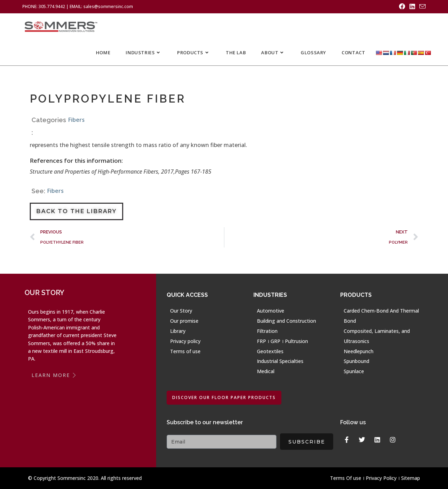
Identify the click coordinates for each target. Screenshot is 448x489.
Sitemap (411, 478)
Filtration (267, 331)
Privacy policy (185, 341)
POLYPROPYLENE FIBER (108, 99)
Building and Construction (286, 321)
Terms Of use (346, 478)
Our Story (181, 311)
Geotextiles (270, 351)
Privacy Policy (381, 478)
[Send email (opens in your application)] (421, 7)
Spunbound (356, 361)
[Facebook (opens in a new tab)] (402, 7)
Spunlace (354, 371)
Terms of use (185, 351)
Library (178, 331)
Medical (266, 371)
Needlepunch (359, 351)
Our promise (184, 321)
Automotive (271, 311)
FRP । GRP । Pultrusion (282, 341)
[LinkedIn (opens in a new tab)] (412, 7)
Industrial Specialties (280, 361)
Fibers (76, 119)
